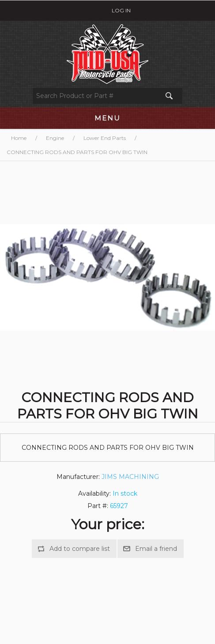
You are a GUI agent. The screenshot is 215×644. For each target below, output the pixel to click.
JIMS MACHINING (130, 477)
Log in (121, 10)
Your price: (108, 524)
